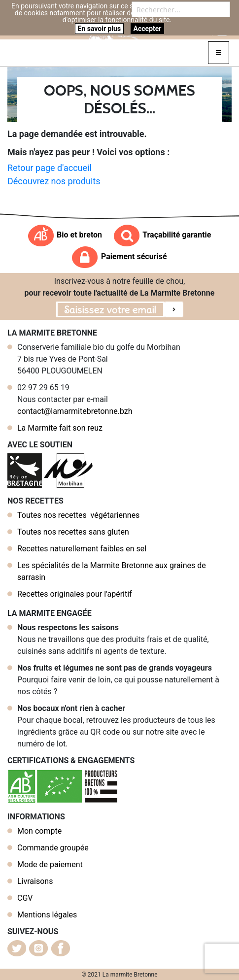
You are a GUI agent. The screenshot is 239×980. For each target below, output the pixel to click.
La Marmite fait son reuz (60, 428)
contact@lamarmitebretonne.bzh (75, 411)
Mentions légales (47, 915)
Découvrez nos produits (54, 181)
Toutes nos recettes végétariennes (78, 515)
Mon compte (39, 831)
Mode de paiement (50, 864)
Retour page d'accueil (50, 168)
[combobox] (181, 9)
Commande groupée (53, 848)
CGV (25, 898)
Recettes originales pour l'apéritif (75, 594)
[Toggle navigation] (219, 52)
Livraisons (35, 881)
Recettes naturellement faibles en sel (82, 549)
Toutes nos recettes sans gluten (73, 532)
